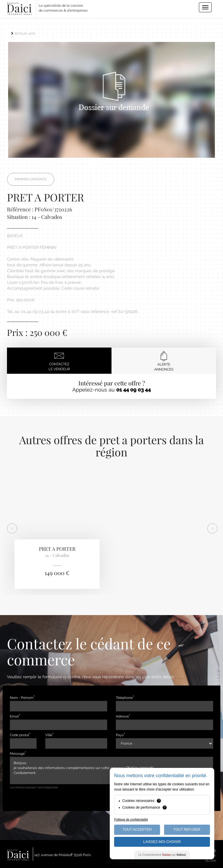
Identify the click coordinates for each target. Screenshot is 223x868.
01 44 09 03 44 (133, 390)
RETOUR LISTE (23, 34)
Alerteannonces (164, 361)
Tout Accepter (137, 830)
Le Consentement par (162, 855)
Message (17, 754)
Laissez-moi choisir (162, 842)
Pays (120, 735)
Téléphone (124, 698)
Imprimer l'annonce (31, 179)
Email (14, 716)
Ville (49, 735)
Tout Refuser (187, 830)
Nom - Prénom (22, 698)
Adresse (122, 716)
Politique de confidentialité (131, 820)
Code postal (19, 735)
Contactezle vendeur (59, 361)
